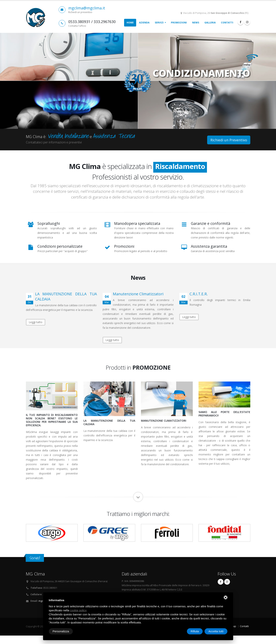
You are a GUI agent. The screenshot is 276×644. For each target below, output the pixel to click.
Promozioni (179, 23)
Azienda (144, 23)
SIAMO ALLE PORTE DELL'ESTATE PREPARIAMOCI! (224, 414)
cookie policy (78, 610)
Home (130, 23)
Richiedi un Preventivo (229, 140)
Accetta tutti (216, 631)
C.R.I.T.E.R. (199, 294)
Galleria (210, 23)
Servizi (159, 23)
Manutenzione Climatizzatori (138, 294)
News (196, 23)
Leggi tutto (36, 322)
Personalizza (61, 631)
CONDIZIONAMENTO (201, 69)
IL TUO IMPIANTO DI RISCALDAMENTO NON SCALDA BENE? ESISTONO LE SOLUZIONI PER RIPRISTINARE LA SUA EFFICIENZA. (52, 420)
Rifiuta (195, 631)
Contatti (227, 23)
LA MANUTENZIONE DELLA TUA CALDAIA (109, 422)
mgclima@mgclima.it (87, 8)
